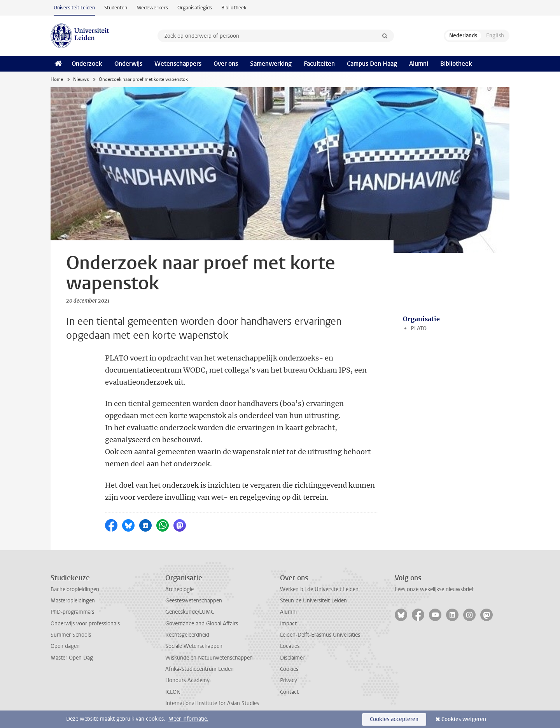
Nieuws (81, 79)
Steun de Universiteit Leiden (313, 601)
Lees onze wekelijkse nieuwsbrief (434, 589)
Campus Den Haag (372, 64)
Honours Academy (187, 680)
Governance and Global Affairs (202, 624)
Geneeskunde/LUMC (190, 612)
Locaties (290, 646)
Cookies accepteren (394, 719)
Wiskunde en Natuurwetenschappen (209, 658)
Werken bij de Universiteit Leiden (319, 589)
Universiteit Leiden (74, 8)
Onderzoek (87, 64)
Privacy (289, 680)
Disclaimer (292, 658)
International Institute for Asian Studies (212, 703)
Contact (289, 692)
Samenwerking (271, 64)
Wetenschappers (178, 64)
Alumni (419, 64)
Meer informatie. (188, 719)
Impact (288, 624)
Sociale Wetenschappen (194, 646)
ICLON (173, 692)
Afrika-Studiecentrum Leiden (199, 669)
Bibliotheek (234, 8)
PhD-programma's (72, 612)
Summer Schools (71, 635)
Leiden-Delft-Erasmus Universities (320, 635)
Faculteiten (319, 64)
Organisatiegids (195, 8)
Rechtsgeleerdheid (187, 635)
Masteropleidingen (73, 601)
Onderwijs (128, 64)
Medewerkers (152, 8)
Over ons (226, 64)
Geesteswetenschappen (194, 601)
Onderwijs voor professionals (85, 624)
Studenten (116, 8)
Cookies (289, 669)
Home (57, 79)
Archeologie (179, 589)
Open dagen (65, 646)
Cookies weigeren (464, 719)
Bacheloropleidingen (75, 589)
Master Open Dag (72, 658)
